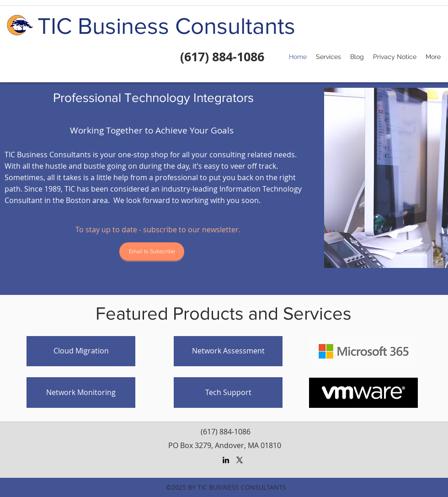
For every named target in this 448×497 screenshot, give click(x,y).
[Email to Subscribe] (152, 251)
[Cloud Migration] (81, 351)
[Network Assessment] (228, 351)
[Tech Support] (228, 393)
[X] (240, 460)
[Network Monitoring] (81, 393)
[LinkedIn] (226, 460)
